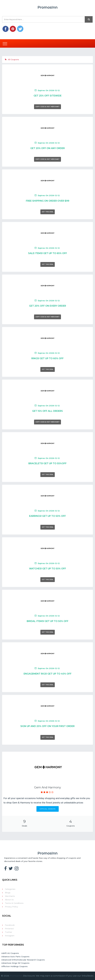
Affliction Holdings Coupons (14, 966)
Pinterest (9, 929)
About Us (9, 900)
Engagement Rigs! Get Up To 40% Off (48, 674)
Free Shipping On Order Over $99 (48, 201)
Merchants (10, 896)
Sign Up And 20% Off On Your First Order (47, 726)
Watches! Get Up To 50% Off (48, 569)
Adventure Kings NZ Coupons (15, 963)
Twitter (9, 932)
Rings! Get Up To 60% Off (47, 358)
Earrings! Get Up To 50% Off (47, 516)
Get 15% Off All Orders (47, 411)
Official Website (48, 809)
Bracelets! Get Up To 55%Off (47, 463)
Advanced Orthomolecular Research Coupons (23, 960)
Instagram (10, 936)
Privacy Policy (11, 907)
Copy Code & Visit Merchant (47, 107)
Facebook (10, 925)
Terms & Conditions (14, 903)
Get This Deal (48, 212)
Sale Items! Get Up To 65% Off (48, 253)
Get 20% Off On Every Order (48, 306)
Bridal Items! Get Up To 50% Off (48, 621)
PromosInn (16, 976)
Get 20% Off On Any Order (48, 148)
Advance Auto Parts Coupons (15, 957)
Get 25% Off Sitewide (48, 96)
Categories (10, 889)
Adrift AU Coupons (10, 953)
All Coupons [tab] (12, 59)
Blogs (8, 893)
